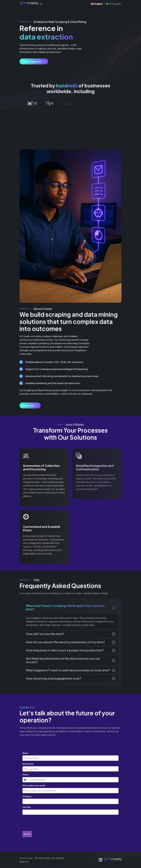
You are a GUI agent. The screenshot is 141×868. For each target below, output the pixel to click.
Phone (26, 775)
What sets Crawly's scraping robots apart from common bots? (65, 607)
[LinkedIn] (100, 860)
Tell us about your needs (35, 785)
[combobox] (26, 780)
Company (28, 796)
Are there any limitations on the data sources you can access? (63, 660)
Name (26, 753)
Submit (27, 834)
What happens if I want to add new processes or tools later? (68, 670)
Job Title (27, 807)
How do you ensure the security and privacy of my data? (65, 642)
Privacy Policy (26, 858)
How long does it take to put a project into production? (65, 650)
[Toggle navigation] (41, 4)
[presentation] (45, 822)
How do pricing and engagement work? (54, 678)
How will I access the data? (45, 634)
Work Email (29, 764)
